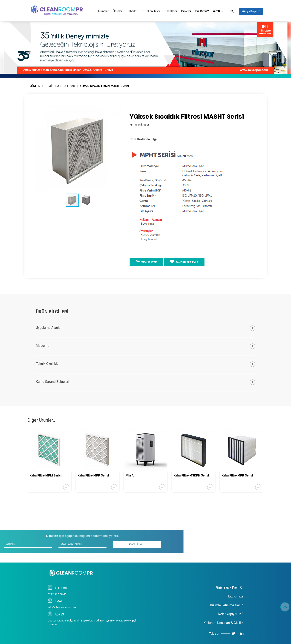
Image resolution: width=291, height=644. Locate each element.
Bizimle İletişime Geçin (227, 605)
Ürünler (118, 11)
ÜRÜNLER (34, 86)
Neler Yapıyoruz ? (231, 614)
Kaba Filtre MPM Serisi (46, 475)
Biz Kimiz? (202, 11)
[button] (120, 108)
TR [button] (218, 11)
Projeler (186, 11)
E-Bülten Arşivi (151, 11)
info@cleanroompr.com (62, 607)
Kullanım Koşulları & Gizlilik (223, 623)
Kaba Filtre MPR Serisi (237, 475)
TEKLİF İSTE (146, 262)
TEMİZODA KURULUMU (60, 86)
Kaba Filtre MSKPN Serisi (191, 475)
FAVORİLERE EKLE (184, 262)
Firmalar (103, 11)
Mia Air (131, 475)
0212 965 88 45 (57, 594)
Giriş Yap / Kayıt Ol (230, 587)
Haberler (132, 11)
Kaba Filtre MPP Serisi (93, 475)
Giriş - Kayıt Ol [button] (251, 11)
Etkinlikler (171, 11)
